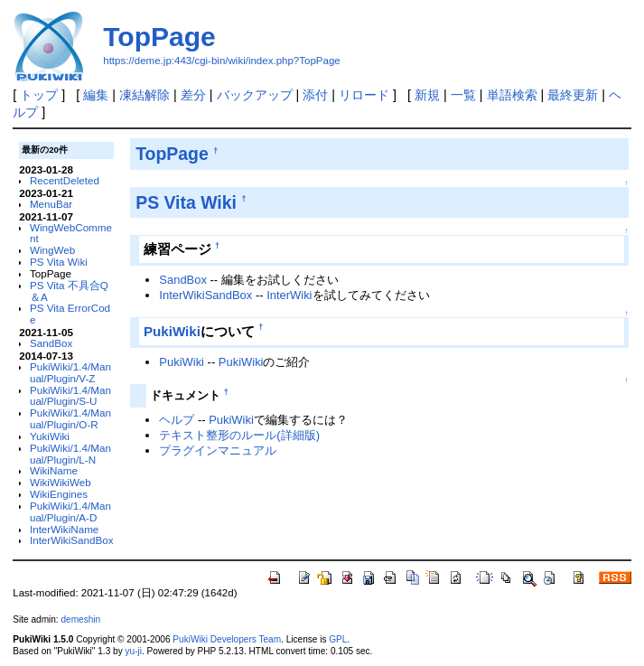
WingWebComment (71, 233)
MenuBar (51, 204)
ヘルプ (177, 420)
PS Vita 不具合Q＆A (69, 291)
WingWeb (52, 250)
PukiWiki (172, 331)
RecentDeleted (65, 180)
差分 (193, 95)
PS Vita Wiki (59, 262)
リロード (364, 95)
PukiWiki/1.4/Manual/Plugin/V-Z (70, 372)
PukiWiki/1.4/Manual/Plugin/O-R (70, 418)
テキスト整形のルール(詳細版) (239, 435)
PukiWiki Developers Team (227, 639)
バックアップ (255, 95)
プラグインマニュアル (218, 450)
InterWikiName (64, 529)
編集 (96, 95)
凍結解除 (145, 95)
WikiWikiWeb (61, 482)
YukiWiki (50, 436)
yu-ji (133, 651)
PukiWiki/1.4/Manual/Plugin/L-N (70, 454)
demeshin (80, 619)
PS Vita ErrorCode (70, 314)
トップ (39, 95)
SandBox (51, 343)
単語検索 (512, 95)
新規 (427, 95)
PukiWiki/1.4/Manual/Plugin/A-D (70, 511)
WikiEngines (59, 494)
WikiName (54, 470)
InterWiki (289, 295)
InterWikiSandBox (72, 540)
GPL (338, 639)
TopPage (159, 37)
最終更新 (573, 95)
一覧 (463, 95)
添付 (315, 95)
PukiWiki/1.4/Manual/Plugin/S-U (70, 396)
